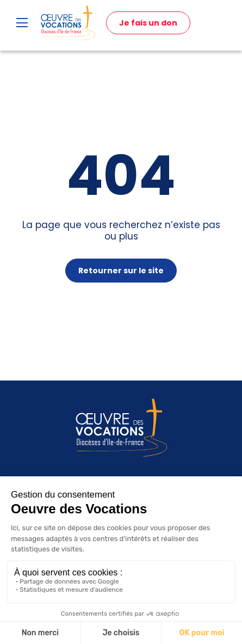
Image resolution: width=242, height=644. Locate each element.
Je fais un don (148, 23)
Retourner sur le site (121, 271)
